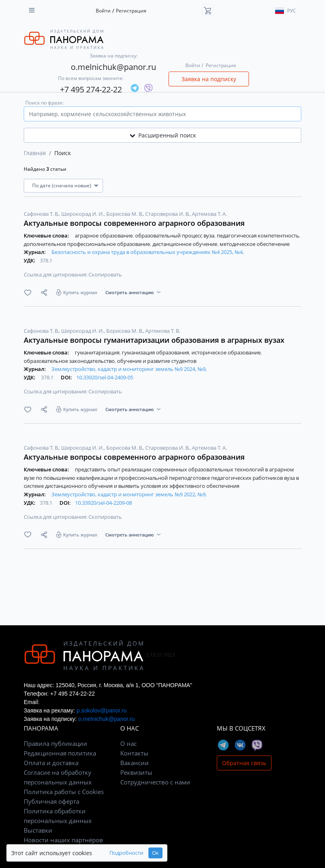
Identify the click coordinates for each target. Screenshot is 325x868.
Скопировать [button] (105, 274)
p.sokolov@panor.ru (102, 710)
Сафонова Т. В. (42, 214)
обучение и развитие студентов (157, 361)
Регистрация (131, 11)
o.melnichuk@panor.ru (113, 67)
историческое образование (227, 352)
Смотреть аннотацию (130, 292)
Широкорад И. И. (83, 214)
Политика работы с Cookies (64, 792)
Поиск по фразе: (44, 103)
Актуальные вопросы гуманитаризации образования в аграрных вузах (154, 340)
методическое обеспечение (255, 244)
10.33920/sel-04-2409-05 (105, 377)
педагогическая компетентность (259, 235)
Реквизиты (136, 772)
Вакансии (135, 763)
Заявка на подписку (209, 79)
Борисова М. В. (125, 214)
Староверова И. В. (168, 214)
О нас (129, 743)
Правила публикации (56, 743)
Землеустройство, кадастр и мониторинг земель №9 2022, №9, (129, 494)
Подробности (126, 853)
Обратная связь (244, 763)
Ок (155, 853)
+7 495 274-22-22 (91, 89)
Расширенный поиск (163, 135)
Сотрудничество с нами (155, 782)
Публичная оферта (51, 801)
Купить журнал (80, 292)
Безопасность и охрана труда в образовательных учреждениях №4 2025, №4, (148, 252)
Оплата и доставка (51, 763)
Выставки (38, 830)
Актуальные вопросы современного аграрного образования (134, 223)
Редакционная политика (60, 753)
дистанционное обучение (185, 244)
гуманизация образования (156, 352)
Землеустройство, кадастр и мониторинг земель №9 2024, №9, (129, 369)
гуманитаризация (98, 352)
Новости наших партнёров (63, 840)
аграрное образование (104, 235)
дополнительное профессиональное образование (87, 244)
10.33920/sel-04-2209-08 (104, 503)
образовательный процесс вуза (175, 235)
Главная (35, 153)
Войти (103, 11)
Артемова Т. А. (209, 214)
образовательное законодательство (70, 361)
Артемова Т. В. (162, 331)
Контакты (134, 753)
